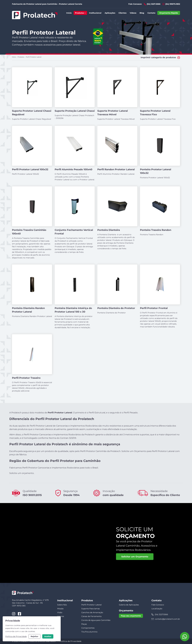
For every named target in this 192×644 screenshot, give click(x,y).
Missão (60, 609)
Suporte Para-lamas (91, 609)
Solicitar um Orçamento (135, 557)
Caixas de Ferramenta (91, 616)
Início (69, 13)
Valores (61, 616)
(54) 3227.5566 (154, 4)
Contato (151, 13)
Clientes (122, 13)
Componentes (88, 628)
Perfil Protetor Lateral (91, 605)
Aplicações (110, 13)
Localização (157, 609)
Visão (60, 612)
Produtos (80, 13)
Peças (84, 624)
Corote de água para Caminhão (96, 620)
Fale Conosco (158, 605)
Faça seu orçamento (131, 616)
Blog (142, 13)
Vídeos (133, 13)
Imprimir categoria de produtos (158, 57)
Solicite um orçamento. (22, 473)
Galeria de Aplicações (129, 605)
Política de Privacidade (71, 641)
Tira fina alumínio (89, 632)
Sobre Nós (62, 605)
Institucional (95, 13)
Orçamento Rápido (169, 13)
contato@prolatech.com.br (167, 619)
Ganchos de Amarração (92, 612)
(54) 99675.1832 (173, 4)
